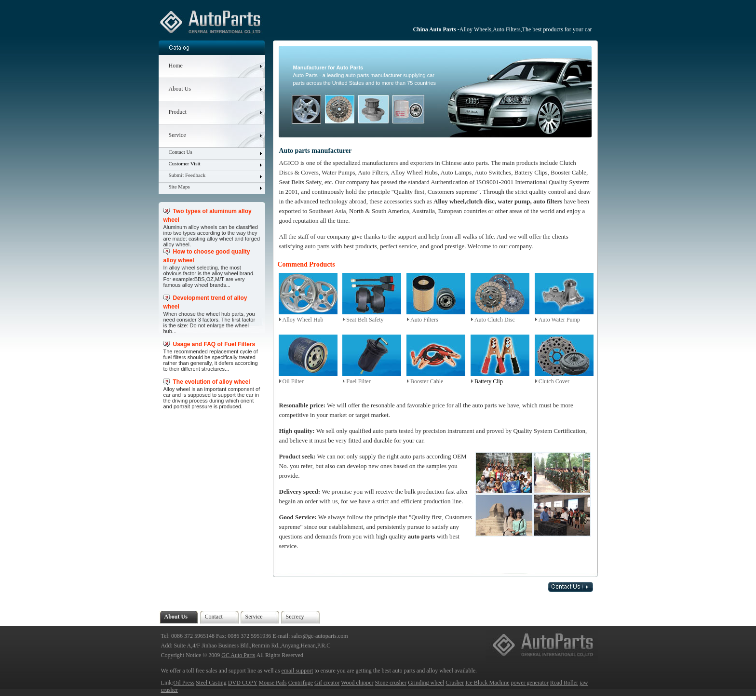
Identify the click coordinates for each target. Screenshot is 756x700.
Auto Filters (424, 320)
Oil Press (184, 683)
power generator (529, 683)
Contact (214, 617)
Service (177, 135)
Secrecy (295, 617)
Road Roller (564, 683)
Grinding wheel (426, 683)
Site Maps (179, 187)
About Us (180, 89)
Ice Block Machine (487, 683)
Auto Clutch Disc (495, 320)
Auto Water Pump (559, 320)
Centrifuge (301, 683)
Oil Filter (293, 381)
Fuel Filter (358, 381)
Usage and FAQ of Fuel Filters (214, 344)
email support (297, 671)
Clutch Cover (554, 381)
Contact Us (181, 152)
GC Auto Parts (238, 655)
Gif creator (327, 683)
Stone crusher (391, 683)
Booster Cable (427, 381)
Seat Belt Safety (365, 320)
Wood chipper (357, 683)
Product (178, 112)
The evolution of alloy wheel (212, 382)
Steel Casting (211, 683)
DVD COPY (243, 683)
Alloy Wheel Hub (303, 320)
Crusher (455, 683)
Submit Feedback (187, 175)
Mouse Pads (272, 683)
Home (176, 66)
